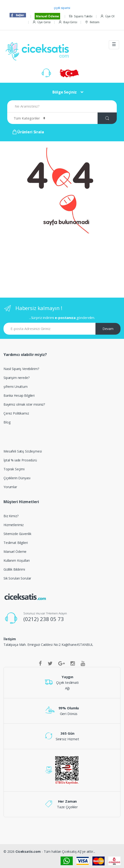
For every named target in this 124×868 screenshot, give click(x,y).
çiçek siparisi (62, 8)
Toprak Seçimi (14, 469)
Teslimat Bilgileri (16, 543)
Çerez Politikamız (16, 413)
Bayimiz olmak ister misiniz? (24, 404)
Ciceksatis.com (28, 851)
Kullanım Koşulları (16, 560)
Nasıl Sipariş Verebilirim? (21, 369)
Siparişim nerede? (16, 378)
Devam (108, 329)
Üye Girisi (41, 22)
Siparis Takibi (81, 16)
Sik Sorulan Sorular (17, 578)
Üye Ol (107, 16)
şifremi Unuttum (16, 387)
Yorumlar (10, 487)
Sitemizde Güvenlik (17, 534)
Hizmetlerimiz (14, 525)
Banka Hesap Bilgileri (19, 395)
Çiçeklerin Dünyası (17, 478)
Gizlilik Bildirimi (14, 569)
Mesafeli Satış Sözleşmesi (23, 451)
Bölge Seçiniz (65, 92)
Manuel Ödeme (47, 16)
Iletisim (92, 22)
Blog (7, 422)
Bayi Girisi (68, 22)
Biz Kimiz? (11, 516)
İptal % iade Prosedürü (20, 460)
